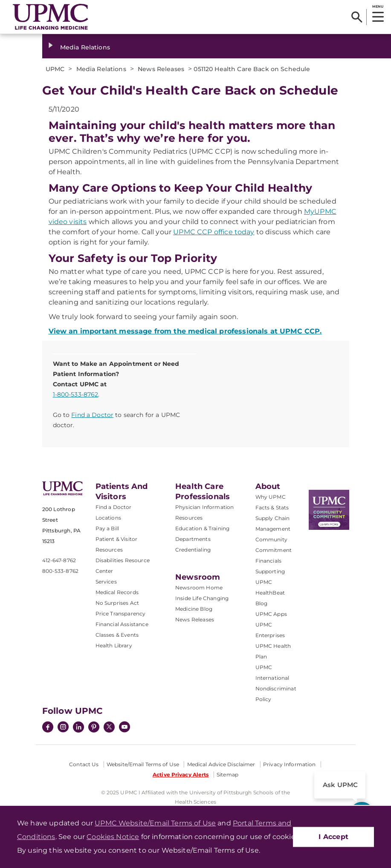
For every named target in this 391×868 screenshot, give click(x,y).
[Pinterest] (94, 728)
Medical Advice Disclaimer (221, 764)
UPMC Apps (271, 614)
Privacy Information (289, 764)
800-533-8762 (60, 571)
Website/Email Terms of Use (143, 764)
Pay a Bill (107, 528)
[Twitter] (109, 727)
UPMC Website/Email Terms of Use (155, 823)
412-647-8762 (59, 560)
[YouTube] (125, 728)
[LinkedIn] (78, 728)
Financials (269, 561)
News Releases (195, 619)
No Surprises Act (117, 603)
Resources (189, 518)
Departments (193, 539)
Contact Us (84, 764)
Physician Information (204, 507)
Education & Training (202, 528)
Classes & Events (117, 635)
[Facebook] (48, 728)
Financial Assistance (122, 624)
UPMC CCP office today (214, 232)
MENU (378, 6)
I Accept (333, 837)
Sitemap (227, 775)
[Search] (357, 17)
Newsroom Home (199, 588)
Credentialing (193, 550)
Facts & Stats (272, 507)
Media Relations (85, 47)
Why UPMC (271, 497)
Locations (108, 518)
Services (106, 582)
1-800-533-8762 (76, 394)
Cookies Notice (113, 837)
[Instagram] (63, 728)
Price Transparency (121, 614)
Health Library (114, 645)
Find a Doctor (92, 415)
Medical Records (117, 592)
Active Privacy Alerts (181, 775)
